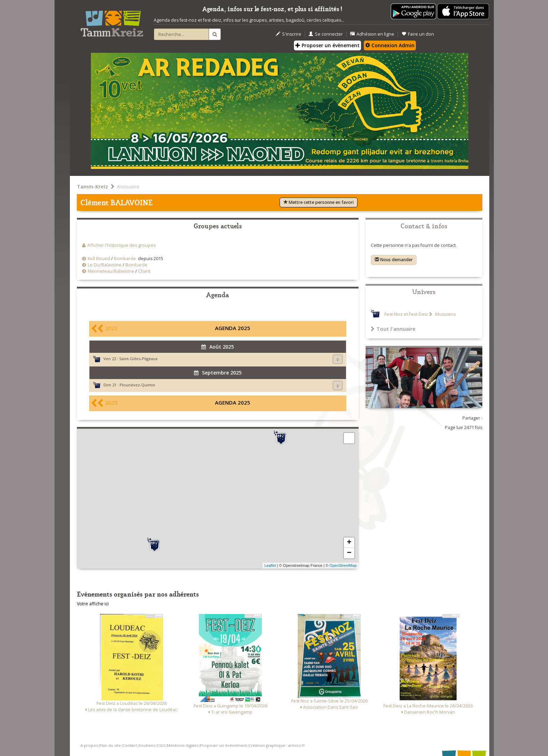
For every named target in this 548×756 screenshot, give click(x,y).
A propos (89, 745)
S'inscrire (289, 34)
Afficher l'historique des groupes (121, 245)
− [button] (349, 553)
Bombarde (125, 259)
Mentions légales (183, 745)
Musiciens (445, 314)
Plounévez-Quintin (137, 385)
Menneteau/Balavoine (111, 271)
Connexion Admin (390, 45)
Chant (144, 271)
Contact (130, 745)
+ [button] (349, 543)
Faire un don (418, 34)
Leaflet (270, 565)
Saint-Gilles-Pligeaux (138, 359)
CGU (161, 745)
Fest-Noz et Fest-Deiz (406, 314)
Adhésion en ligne (372, 34)
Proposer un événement (223, 745)
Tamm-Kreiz (92, 186)
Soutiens (147, 745)
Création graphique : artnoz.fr (277, 745)
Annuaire (128, 186)
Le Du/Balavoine (105, 265)
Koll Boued (99, 259)
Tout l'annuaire (393, 329)
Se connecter (326, 34)
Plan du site (110, 745)
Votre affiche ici (93, 604)
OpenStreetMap (343, 565)
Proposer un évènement (327, 45)
